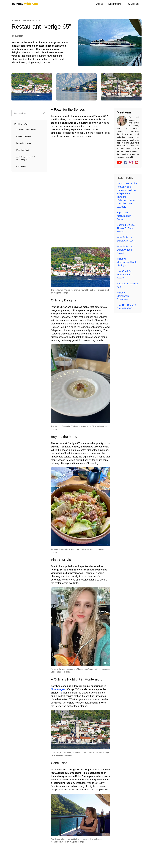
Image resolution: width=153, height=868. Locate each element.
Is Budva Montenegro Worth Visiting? (127, 262)
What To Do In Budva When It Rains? (125, 250)
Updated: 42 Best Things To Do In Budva (126, 228)
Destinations (115, 4)
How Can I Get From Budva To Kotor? (125, 275)
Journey (25, 4)
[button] (44, 113)
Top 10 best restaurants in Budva (124, 216)
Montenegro (58, 689)
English (133, 4)
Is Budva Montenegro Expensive (123, 296)
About (99, 4)
